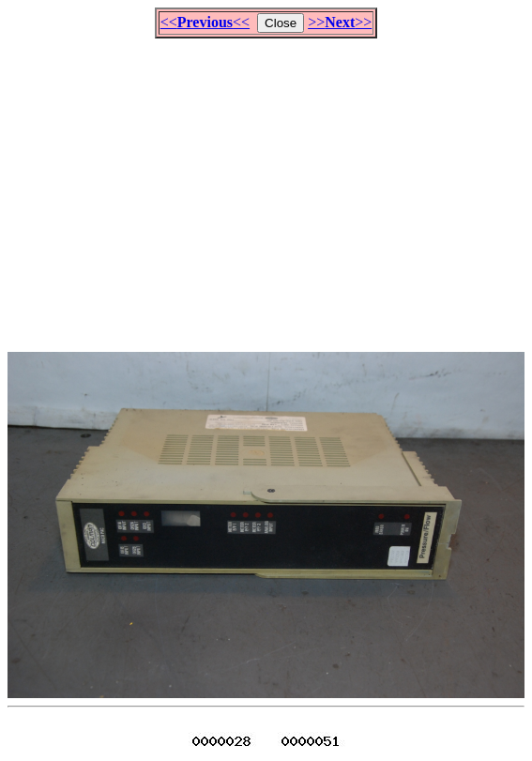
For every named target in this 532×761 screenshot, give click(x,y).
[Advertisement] (270, 187)
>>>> (340, 22)
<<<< (205, 22)
